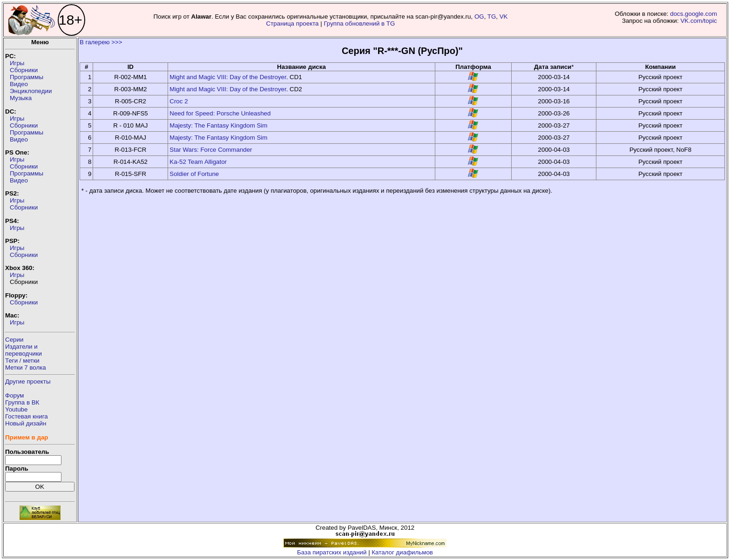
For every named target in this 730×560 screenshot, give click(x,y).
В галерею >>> (101, 42)
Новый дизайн (26, 423)
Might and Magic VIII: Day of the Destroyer (228, 77)
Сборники (24, 70)
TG (492, 17)
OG (479, 17)
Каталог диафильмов (402, 552)
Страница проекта (293, 24)
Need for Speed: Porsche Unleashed (220, 113)
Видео (19, 84)
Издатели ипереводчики (24, 350)
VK (504, 17)
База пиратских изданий (332, 552)
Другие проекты (28, 381)
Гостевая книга (27, 416)
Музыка (21, 98)
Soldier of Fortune (194, 174)
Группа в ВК (22, 402)
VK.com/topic (699, 21)
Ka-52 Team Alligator (198, 162)
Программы (27, 77)
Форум (15, 395)
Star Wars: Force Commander (211, 150)
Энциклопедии (31, 91)
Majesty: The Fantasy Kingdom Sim (218, 125)
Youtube (16, 409)
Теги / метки (22, 361)
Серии (14, 340)
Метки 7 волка (26, 368)
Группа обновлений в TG (359, 24)
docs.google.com (693, 14)
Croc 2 (179, 101)
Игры (17, 63)
